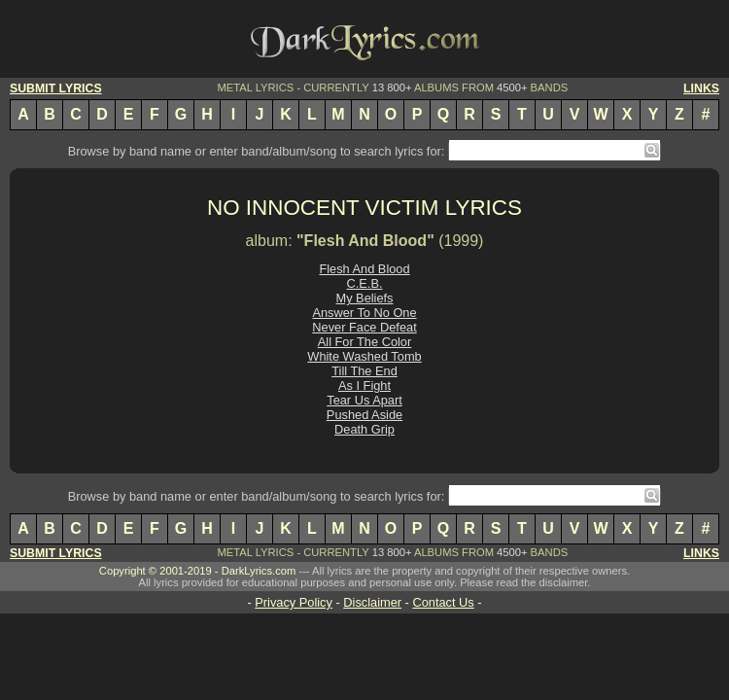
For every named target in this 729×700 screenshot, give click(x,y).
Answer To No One (364, 313)
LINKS (701, 88)
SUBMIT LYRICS (56, 88)
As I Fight (364, 385)
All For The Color (364, 342)
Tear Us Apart (364, 400)
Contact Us (443, 602)
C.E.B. (365, 283)
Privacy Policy (294, 602)
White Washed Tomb (364, 356)
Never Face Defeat (364, 327)
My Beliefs (364, 298)
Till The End (364, 371)
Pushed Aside (364, 415)
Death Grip (364, 429)
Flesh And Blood (364, 269)
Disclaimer (372, 602)
